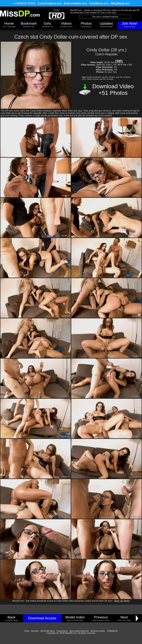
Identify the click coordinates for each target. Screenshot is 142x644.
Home (9, 23)
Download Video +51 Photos (113, 90)
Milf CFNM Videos (48, 631)
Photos (86, 23)
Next (124, 617)
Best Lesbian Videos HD (79, 631)
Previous (101, 617)
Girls (47, 23)
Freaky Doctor (62, 631)
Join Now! (130, 23)
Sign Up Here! (122, 601)
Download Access (42, 618)
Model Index (75, 617)
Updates (106, 23)
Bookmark (29, 23)
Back (11, 617)
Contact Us (112, 631)
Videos (66, 23)
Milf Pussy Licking (98, 631)
